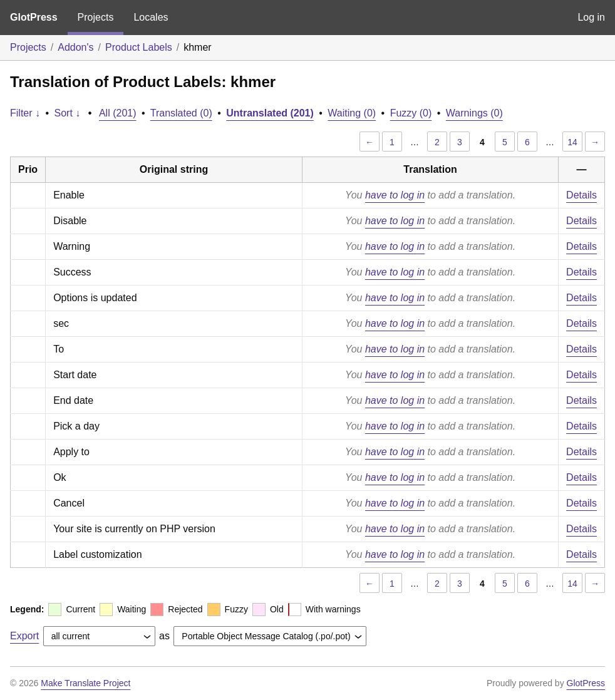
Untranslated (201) (270, 113)
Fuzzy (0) (411, 113)
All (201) (118, 113)
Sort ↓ (68, 113)
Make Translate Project (85, 683)
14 (572, 142)
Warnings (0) (474, 113)
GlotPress (34, 17)
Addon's (75, 47)
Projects (96, 17)
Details (581, 195)
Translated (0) (181, 113)
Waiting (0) (352, 113)
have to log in (395, 195)
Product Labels (139, 47)
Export (24, 636)
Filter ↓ (25, 113)
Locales (151, 17)
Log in (591, 17)
